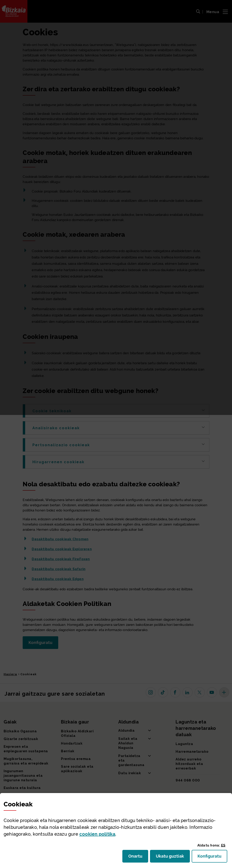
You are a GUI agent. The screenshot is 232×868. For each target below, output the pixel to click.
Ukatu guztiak (171, 857)
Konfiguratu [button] (212, 857)
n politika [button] (97, 834)
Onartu (138, 857)
